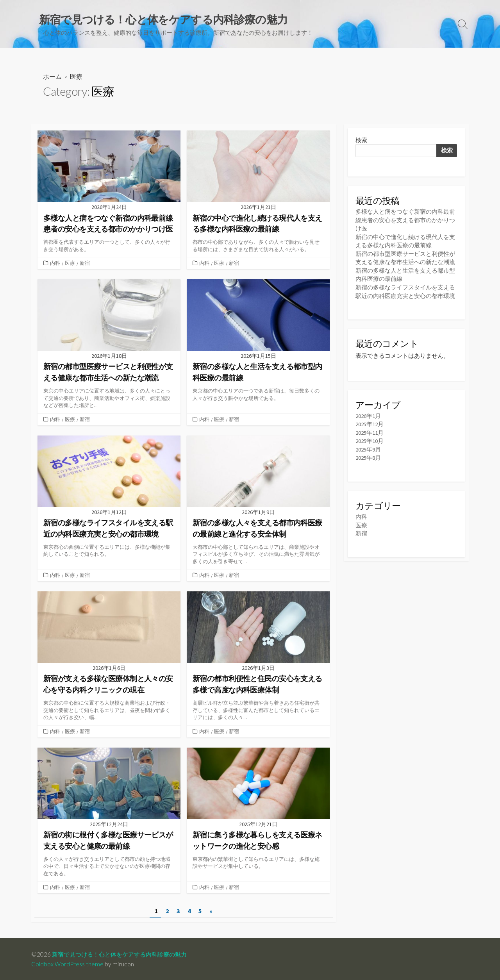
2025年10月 (370, 439)
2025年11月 (370, 431)
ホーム (52, 77)
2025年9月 (368, 447)
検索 (361, 140)
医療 (70, 263)
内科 (55, 263)
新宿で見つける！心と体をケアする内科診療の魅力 (124, 953)
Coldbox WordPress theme (68, 963)
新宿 (85, 263)
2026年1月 (368, 414)
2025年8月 (368, 455)
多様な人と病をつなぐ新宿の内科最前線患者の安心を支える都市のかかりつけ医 (405, 220)
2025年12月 (370, 422)
